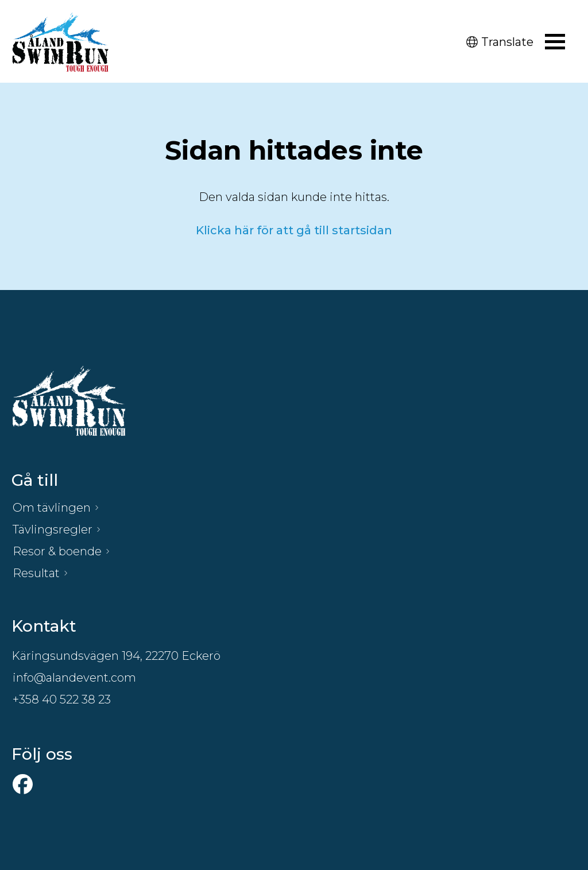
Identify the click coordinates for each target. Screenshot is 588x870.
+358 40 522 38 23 (62, 699)
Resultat (36, 573)
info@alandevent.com (74, 678)
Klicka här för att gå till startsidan (294, 230)
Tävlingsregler (53, 529)
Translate (500, 42)
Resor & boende (57, 551)
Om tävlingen (52, 508)
